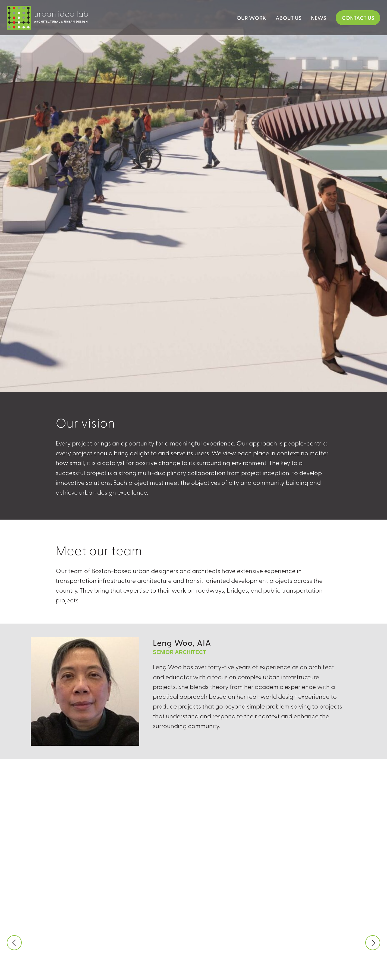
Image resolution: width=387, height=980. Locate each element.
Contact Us (358, 18)
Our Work (251, 18)
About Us (289, 18)
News (319, 18)
